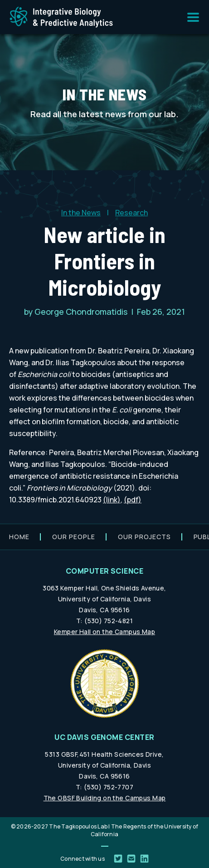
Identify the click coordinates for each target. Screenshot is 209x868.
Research (131, 213)
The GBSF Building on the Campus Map (105, 798)
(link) (112, 500)
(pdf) (133, 500)
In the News (81, 213)
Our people (74, 537)
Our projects (144, 537)
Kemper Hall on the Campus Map (104, 632)
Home (19, 537)
